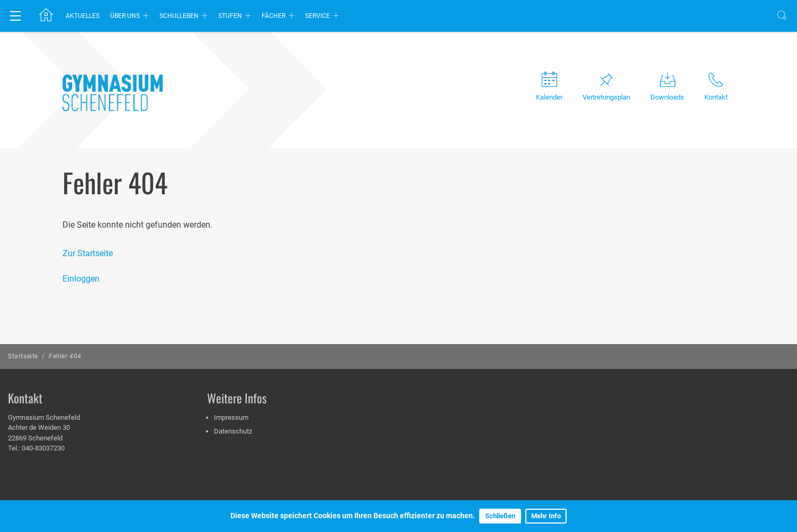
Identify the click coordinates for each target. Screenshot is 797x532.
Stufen (230, 16)
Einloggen (81, 279)
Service (317, 16)
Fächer (274, 16)
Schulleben (179, 16)
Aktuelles (83, 16)
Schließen (500, 516)
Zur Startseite (88, 253)
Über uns (125, 16)
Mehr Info (546, 516)
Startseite (23, 356)
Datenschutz (233, 431)
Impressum (231, 417)
